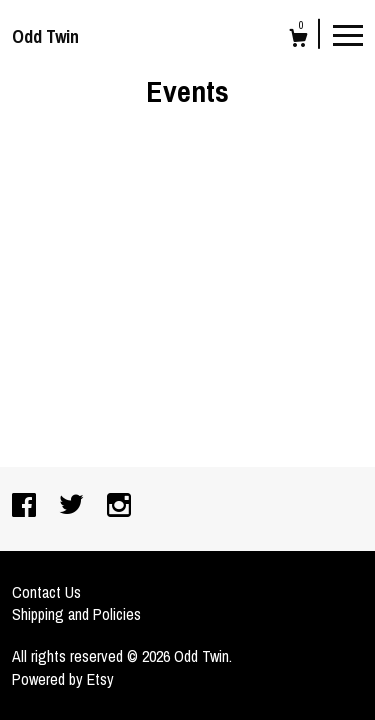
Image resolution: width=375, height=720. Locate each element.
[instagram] (119, 507)
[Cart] (298, 40)
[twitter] (73, 507)
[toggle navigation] (348, 34)
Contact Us (46, 592)
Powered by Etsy (63, 679)
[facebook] (26, 507)
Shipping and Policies (76, 614)
